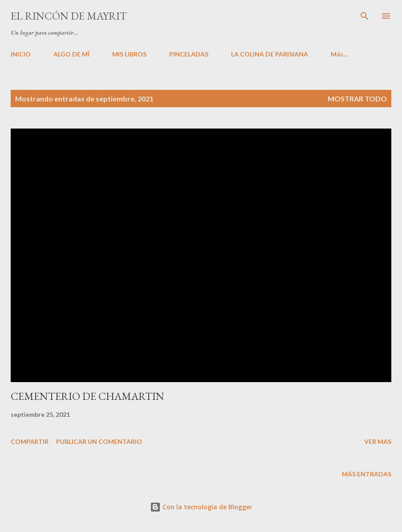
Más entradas (367, 474)
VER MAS (378, 441)
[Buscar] (365, 16)
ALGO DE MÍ (71, 54)
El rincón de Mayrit (69, 16)
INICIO (21, 54)
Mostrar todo (357, 99)
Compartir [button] (30, 441)
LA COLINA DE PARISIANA (270, 54)
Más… (339, 54)
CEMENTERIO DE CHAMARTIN (87, 396)
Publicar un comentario (99, 441)
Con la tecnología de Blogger (201, 507)
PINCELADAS (189, 54)
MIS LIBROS (129, 54)
